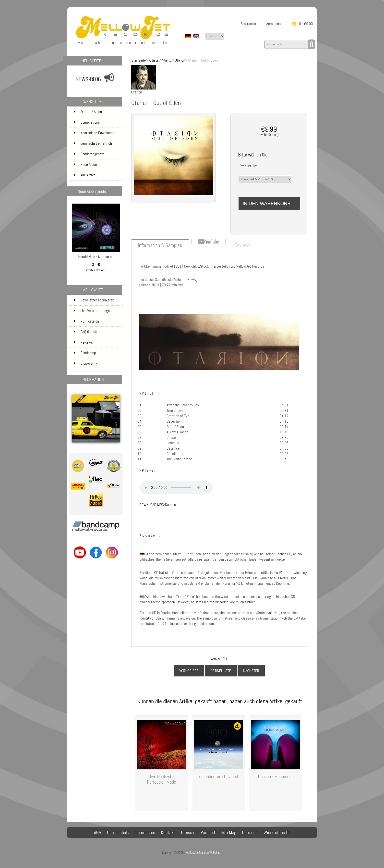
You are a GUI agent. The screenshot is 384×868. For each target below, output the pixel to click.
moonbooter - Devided (218, 777)
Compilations (98, 122)
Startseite (248, 24)
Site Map (228, 833)
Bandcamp (85, 353)
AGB (98, 833)
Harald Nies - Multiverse (96, 255)
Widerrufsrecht (277, 833)
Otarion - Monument (276, 777)
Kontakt (168, 833)
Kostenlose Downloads (98, 133)
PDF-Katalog (86, 321)
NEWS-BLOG (88, 79)
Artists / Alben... (160, 60)
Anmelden (274, 24)
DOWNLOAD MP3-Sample (158, 505)
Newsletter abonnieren (94, 300)
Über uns (250, 833)
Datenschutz (118, 833)
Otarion (180, 60)
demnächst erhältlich (98, 143)
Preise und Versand (198, 833)
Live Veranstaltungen (93, 311)
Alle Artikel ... (87, 175)
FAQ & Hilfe (85, 332)
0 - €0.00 (302, 24)
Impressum (145, 833)
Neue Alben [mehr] (93, 191)
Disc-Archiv (85, 363)
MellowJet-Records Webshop (203, 853)
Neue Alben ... (87, 164)
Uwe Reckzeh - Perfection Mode (162, 779)
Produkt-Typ (249, 166)
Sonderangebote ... (91, 154)
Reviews (83, 342)
